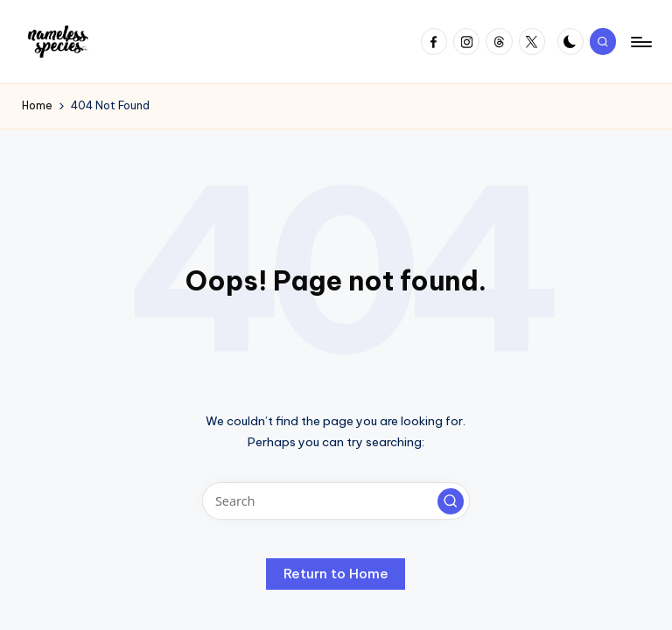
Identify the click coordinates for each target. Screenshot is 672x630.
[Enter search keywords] (336, 501)
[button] (451, 501)
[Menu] (640, 42)
